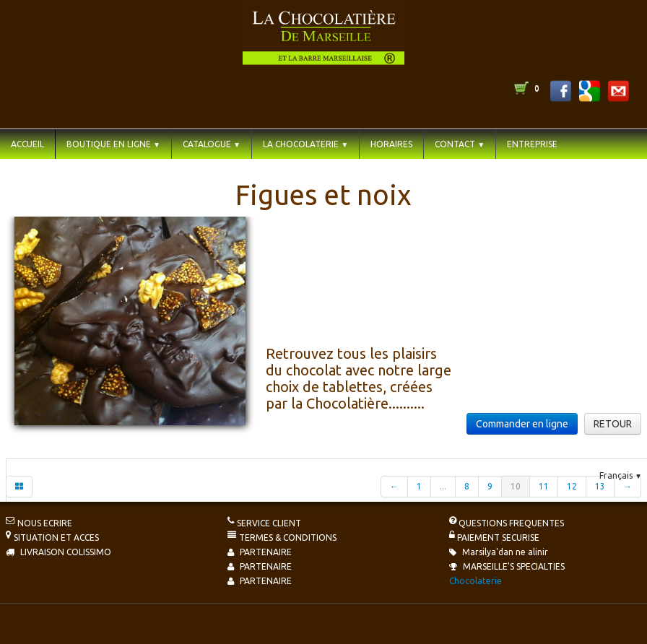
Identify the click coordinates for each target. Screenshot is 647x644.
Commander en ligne (522, 424)
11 (544, 486)
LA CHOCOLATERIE (305, 144)
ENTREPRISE (532, 144)
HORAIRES (391, 144)
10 (516, 486)
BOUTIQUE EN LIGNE (113, 144)
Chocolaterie (476, 581)
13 (600, 486)
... (443, 486)
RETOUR (613, 424)
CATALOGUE (212, 144)
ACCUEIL (27, 144)
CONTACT (460, 144)
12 (572, 486)
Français (621, 475)
